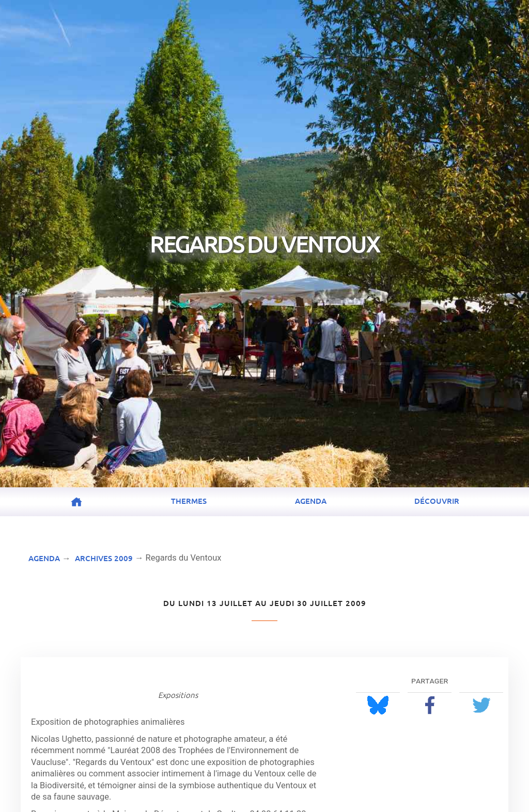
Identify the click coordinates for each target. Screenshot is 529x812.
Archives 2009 (104, 558)
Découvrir (437, 501)
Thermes (189, 501)
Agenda (311, 501)
